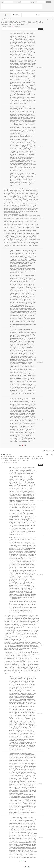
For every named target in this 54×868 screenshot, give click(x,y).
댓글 (5, 15)
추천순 (48, 451)
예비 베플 (16, 15)
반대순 (52, 451)
